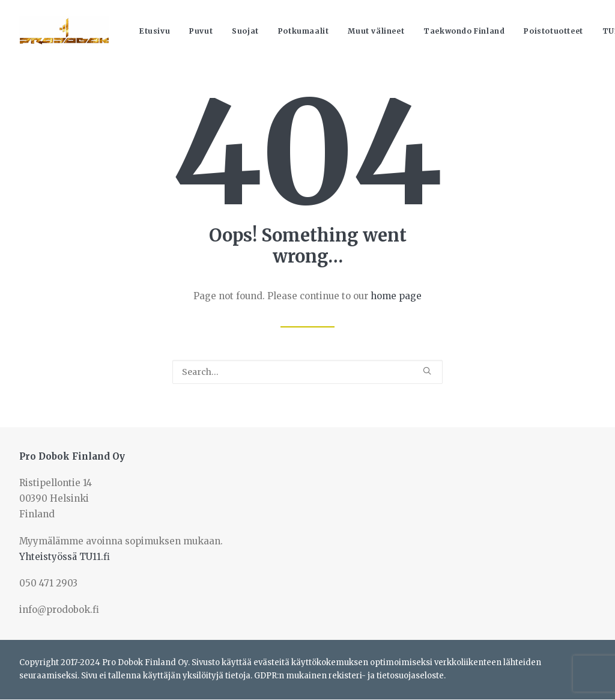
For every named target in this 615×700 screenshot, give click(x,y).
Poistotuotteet (553, 31)
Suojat (245, 31)
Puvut (201, 31)
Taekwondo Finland (464, 31)
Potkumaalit (304, 31)
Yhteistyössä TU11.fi (65, 557)
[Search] (307, 372)
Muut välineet (376, 31)
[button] (427, 371)
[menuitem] (155, 31)
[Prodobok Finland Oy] (64, 31)
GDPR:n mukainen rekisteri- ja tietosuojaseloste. (350, 676)
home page (396, 296)
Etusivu (155, 31)
